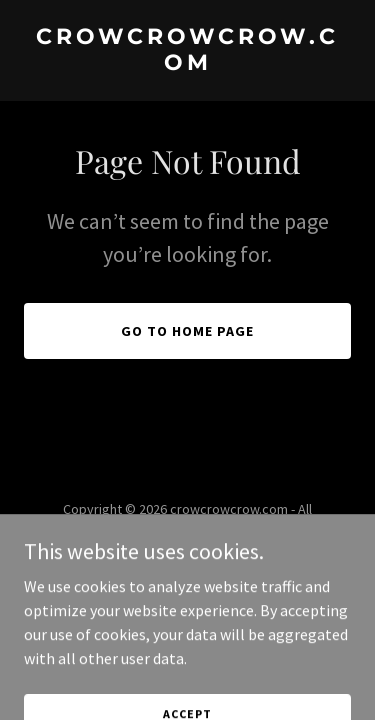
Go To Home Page (187, 331)
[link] (187, 64)
